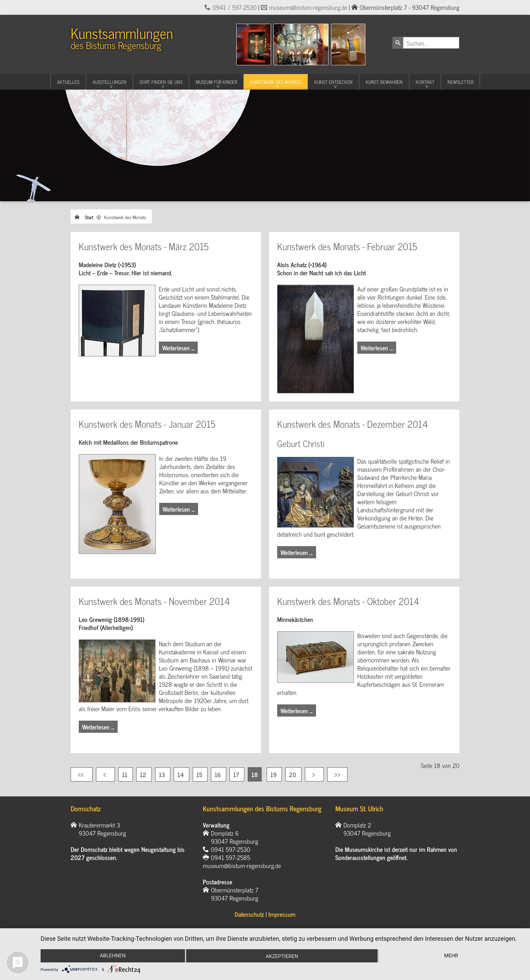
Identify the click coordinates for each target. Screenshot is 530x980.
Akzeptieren (282, 956)
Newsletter (460, 82)
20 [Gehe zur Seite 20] (293, 774)
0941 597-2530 (231, 849)
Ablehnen (113, 956)
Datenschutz (249, 914)
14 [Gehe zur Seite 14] (182, 774)
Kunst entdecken (333, 82)
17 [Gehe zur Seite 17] (237, 774)
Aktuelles (68, 82)
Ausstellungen (110, 82)
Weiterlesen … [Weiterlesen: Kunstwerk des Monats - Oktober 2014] (297, 710)
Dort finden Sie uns (161, 82)
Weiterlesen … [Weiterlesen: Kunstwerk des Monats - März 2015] (178, 348)
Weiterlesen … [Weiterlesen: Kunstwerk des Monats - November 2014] (98, 727)
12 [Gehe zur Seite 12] (144, 774)
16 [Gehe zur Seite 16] (219, 774)
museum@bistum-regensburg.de (308, 7)
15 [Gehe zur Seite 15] (200, 774)
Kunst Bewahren (384, 82)
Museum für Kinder (216, 82)
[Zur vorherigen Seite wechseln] (105, 774)
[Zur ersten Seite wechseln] (82, 774)
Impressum (282, 914)
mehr (451, 956)
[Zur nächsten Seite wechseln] (314, 774)
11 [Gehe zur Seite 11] (126, 774)
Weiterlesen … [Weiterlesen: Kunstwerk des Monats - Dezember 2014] (297, 552)
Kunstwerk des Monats (276, 82)
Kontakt (425, 82)
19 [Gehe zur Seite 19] (274, 774)
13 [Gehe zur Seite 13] (163, 774)
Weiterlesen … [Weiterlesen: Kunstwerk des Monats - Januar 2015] (179, 509)
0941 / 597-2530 (235, 7)
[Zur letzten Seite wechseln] (337, 774)
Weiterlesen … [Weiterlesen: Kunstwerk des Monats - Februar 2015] (377, 348)
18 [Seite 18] (255, 774)
